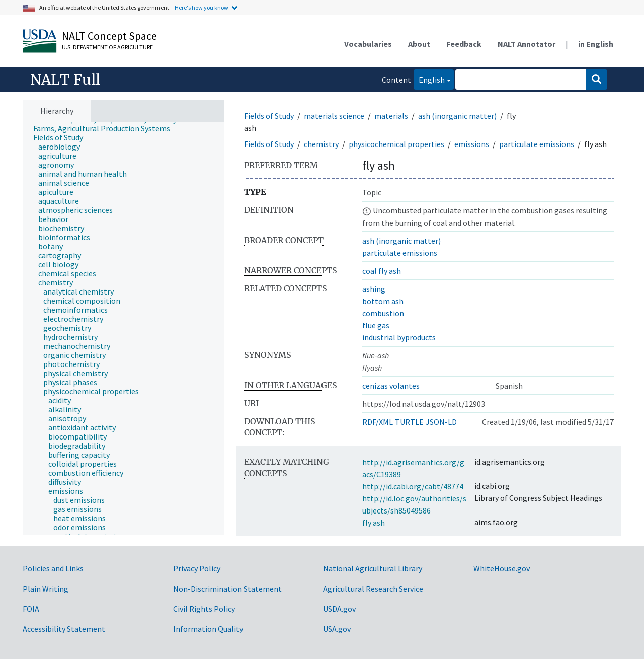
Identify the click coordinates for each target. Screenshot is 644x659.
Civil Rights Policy (204, 609)
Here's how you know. (202, 7)
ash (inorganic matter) (457, 116)
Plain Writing (46, 589)
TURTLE (409, 422)
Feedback (464, 44)
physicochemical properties (396, 144)
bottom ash (383, 301)
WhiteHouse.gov (502, 568)
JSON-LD (441, 422)
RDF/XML (378, 422)
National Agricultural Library (373, 568)
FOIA (31, 609)
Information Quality (208, 629)
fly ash (374, 523)
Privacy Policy (197, 568)
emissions (472, 144)
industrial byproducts (399, 337)
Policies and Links (53, 568)
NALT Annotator (527, 44)
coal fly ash (382, 271)
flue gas (376, 325)
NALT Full (65, 80)
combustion (383, 313)
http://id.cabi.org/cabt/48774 (413, 486)
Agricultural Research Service (373, 589)
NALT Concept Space (109, 36)
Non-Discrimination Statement (227, 589)
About (419, 44)
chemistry (321, 144)
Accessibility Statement (64, 629)
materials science (334, 116)
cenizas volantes (391, 386)
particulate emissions (537, 144)
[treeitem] (106, 128)
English (429, 79)
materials (391, 116)
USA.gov (337, 629)
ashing (374, 289)
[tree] (123, 329)
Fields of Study (269, 116)
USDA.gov (339, 609)
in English (596, 44)
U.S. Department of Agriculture (107, 47)
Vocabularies (368, 44)
